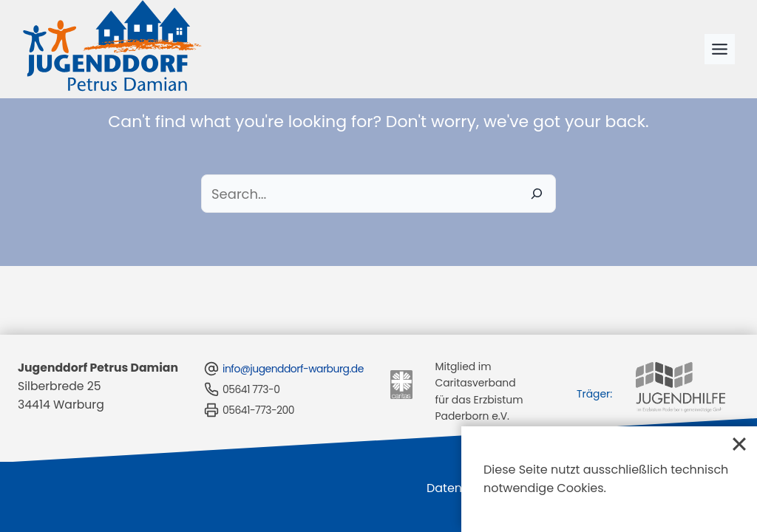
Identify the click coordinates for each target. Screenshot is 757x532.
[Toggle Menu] (720, 49)
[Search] (537, 194)
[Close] (739, 444)
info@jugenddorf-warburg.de (283, 369)
